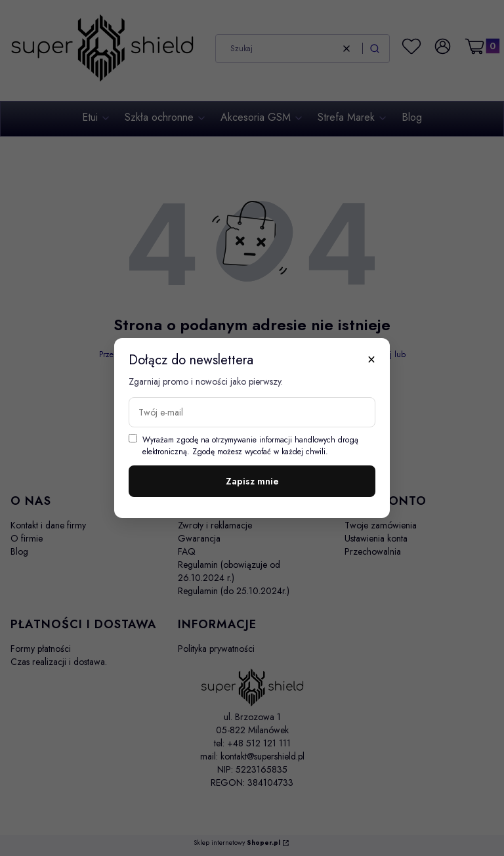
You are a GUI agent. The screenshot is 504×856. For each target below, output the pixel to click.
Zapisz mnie (252, 481)
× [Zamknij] (371, 359)
